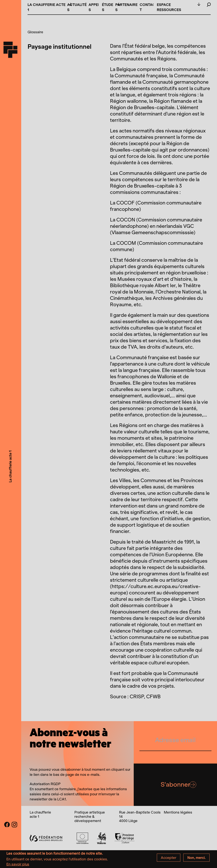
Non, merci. (196, 859)
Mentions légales (178, 812)
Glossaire (35, 32)
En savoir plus (18, 866)
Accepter (169, 859)
